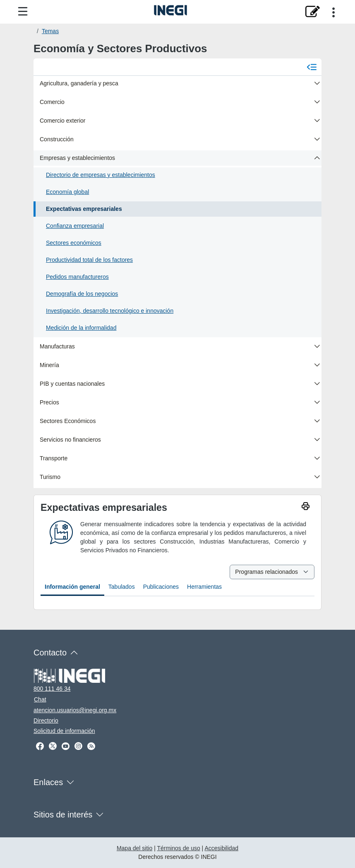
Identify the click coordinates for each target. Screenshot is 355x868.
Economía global (67, 192)
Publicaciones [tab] (161, 587)
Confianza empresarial (75, 226)
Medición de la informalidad (81, 328)
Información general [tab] (72, 587)
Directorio (46, 721)
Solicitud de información (64, 731)
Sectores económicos (74, 243)
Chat (40, 699)
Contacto (50, 653)
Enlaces (48, 782)
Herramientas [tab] (204, 587)
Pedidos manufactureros (77, 277)
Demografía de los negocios (82, 294)
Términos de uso (178, 848)
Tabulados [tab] (122, 587)
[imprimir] (306, 507)
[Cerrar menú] (312, 67)
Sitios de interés (63, 815)
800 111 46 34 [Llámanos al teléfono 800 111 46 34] (52, 689)
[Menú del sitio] (23, 12)
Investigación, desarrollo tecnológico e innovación (110, 311)
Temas (50, 31)
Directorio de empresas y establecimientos (101, 175)
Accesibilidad (221, 848)
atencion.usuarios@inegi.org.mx (75, 710)
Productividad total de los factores (89, 260)
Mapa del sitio (134, 848)
